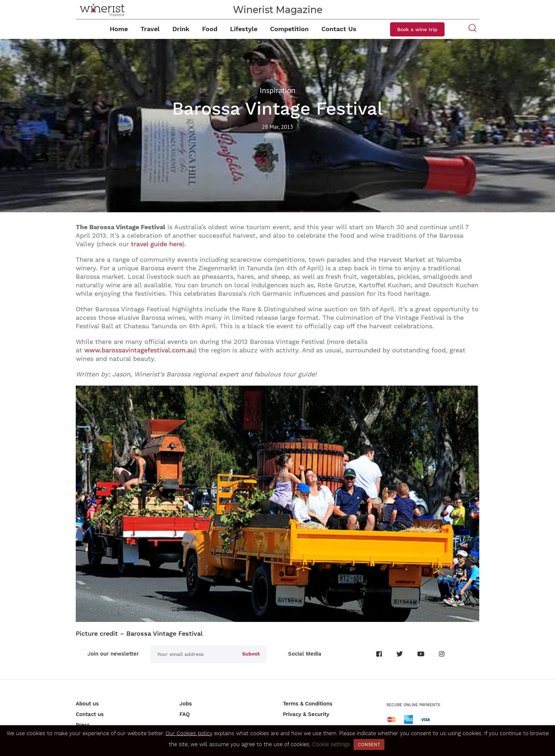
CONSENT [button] (369, 745)
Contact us (90, 714)
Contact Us (339, 29)
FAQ (185, 714)
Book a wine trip (417, 29)
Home (119, 29)
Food (210, 29)
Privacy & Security (306, 714)
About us (87, 704)
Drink (181, 29)
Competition (289, 29)
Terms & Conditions (308, 704)
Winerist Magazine (278, 10)
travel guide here (157, 244)
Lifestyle (244, 29)
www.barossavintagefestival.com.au (139, 350)
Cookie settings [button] (331, 744)
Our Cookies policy (189, 733)
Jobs (186, 704)
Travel (150, 29)
